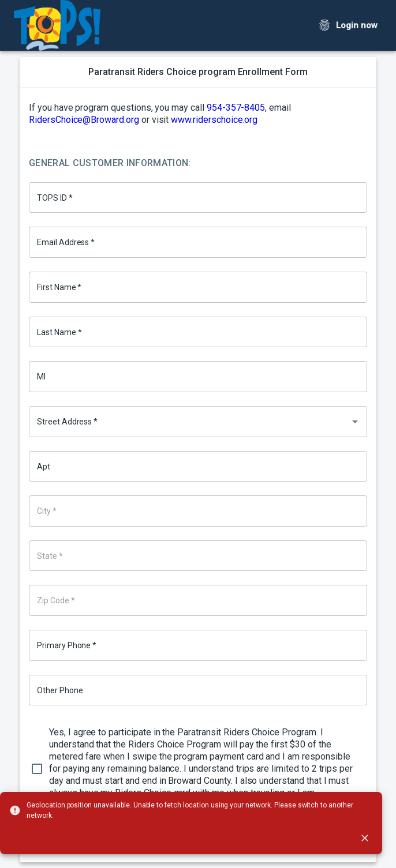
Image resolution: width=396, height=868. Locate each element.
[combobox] (198, 422)
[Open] (355, 422)
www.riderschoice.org (214, 120)
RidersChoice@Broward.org (84, 120)
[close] (365, 838)
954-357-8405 (236, 108)
